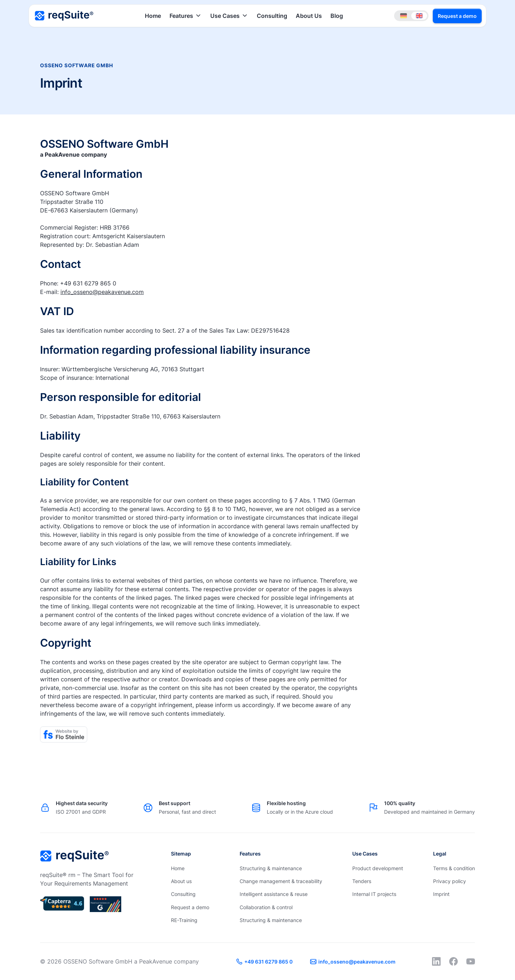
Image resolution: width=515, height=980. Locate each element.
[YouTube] (471, 961)
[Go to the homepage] (74, 856)
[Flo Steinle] (64, 734)
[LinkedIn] (436, 961)
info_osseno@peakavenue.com (102, 292)
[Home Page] (64, 16)
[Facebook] (453, 961)
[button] (186, 16)
